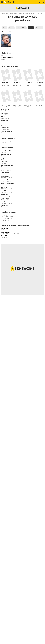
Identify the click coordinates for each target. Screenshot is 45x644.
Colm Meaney (5, 117)
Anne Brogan (5, 120)
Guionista (3, 56)
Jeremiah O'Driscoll (6, 219)
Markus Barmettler (6, 151)
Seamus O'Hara (6, 104)
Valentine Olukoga (6, 131)
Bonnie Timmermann (7, 165)
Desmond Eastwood (17, 83)
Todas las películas (13, 13)
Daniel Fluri (4, 187)
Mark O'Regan (5, 110)
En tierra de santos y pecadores (36, 13)
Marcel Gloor (4, 191)
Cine (7, 13)
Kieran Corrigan (5, 176)
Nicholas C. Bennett (7, 169)
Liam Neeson (28, 82)
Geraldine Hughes (6, 154)
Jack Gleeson (5, 113)
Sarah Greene (5, 128)
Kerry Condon (6, 82)
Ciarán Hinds (17, 104)
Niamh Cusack (28, 104)
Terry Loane (4, 162)
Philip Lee (4, 158)
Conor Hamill (5, 124)
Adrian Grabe (5, 194)
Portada (3, 13)
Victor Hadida (5, 198)
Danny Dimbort (5, 180)
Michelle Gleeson (39, 104)
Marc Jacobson (5, 202)
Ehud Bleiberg (5, 173)
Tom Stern (4, 215)
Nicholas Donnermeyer (7, 184)
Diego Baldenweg (6, 141)
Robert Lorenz (6, 48)
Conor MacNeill (39, 82)
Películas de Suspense (23, 13)
